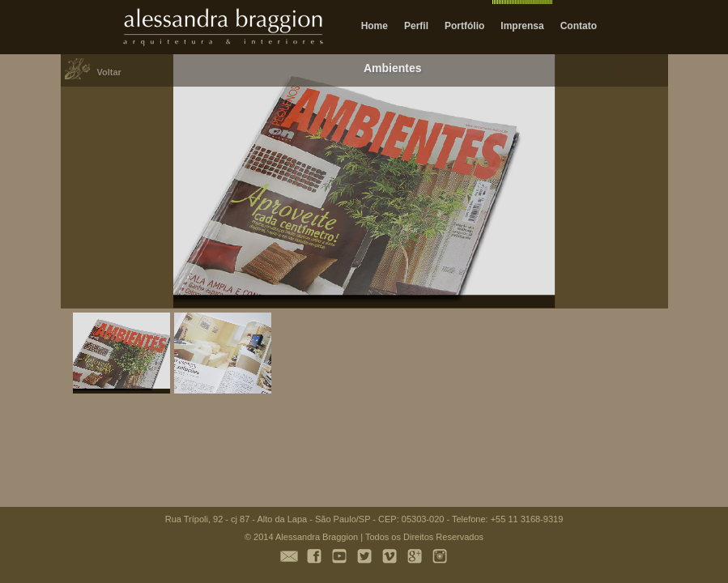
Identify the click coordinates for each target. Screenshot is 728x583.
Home (375, 26)
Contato (579, 26)
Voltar (109, 72)
